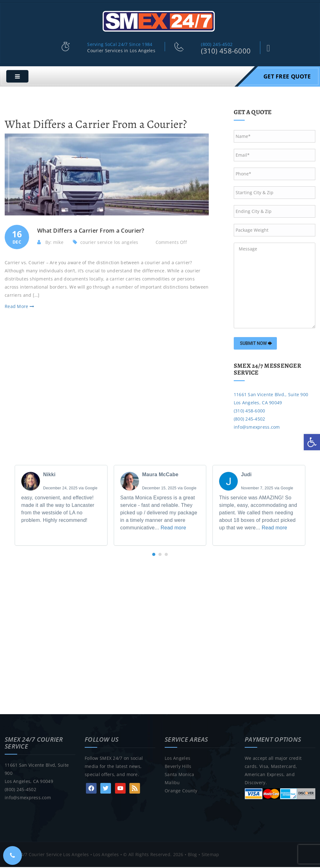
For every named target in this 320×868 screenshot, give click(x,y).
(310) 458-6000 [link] (226, 52)
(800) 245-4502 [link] (217, 45)
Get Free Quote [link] (287, 77)
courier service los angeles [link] (109, 243)
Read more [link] (173, 529)
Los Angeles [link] (177, 759)
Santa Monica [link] (179, 775)
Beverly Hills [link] (178, 767)
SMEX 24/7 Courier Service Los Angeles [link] (47, 855)
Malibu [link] (172, 783)
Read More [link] (19, 307)
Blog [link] (192, 855)
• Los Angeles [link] (104, 855)
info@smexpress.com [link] (257, 428)
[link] (312, 442)
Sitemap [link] (210, 855)
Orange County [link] (181, 792)
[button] (154, 555)
